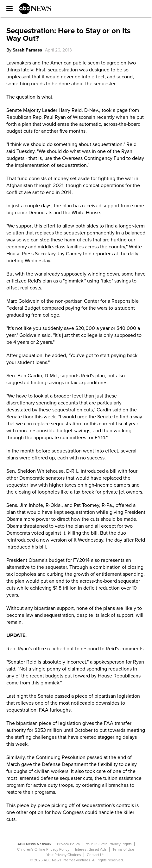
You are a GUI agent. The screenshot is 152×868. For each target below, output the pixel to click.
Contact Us (96, 855)
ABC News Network (34, 844)
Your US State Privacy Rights (109, 844)
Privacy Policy (69, 844)
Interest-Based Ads (91, 849)
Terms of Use (123, 849)
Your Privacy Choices (64, 855)
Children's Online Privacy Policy (43, 849)
